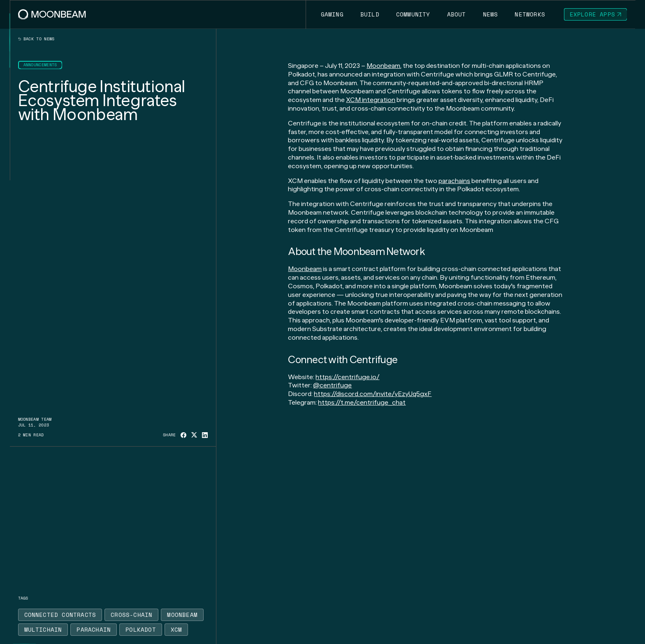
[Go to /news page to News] (490, 14)
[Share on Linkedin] (205, 435)
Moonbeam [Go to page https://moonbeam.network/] (383, 66)
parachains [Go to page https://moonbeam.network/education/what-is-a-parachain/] (454, 181)
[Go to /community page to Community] (413, 14)
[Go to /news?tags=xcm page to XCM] (176, 630)
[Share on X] (194, 435)
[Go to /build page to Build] (370, 14)
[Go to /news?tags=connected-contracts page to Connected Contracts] (60, 615)
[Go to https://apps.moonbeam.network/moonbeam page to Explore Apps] (596, 14)
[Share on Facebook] (183, 435)
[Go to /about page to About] (456, 14)
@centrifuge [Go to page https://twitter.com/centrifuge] (332, 385)
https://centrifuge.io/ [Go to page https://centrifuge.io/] (347, 377)
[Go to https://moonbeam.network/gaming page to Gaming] (332, 14)
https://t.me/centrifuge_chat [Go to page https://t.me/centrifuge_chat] (362, 402)
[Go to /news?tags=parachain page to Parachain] (94, 630)
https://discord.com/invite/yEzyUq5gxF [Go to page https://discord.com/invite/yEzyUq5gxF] (373, 394)
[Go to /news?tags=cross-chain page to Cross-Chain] (131, 615)
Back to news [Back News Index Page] (36, 39)
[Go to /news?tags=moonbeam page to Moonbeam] (182, 615)
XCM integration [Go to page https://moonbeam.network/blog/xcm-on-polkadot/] (371, 100)
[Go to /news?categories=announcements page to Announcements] (40, 65)
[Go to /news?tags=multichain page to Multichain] (43, 630)
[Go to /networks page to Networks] (530, 14)
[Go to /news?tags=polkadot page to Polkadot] (141, 630)
